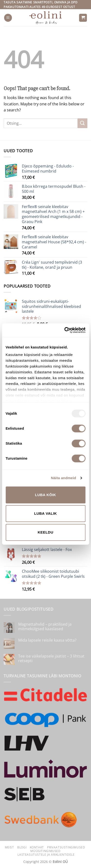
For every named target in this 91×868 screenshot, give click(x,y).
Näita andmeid (64, 478)
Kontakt (37, 847)
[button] (8, 18)
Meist (9, 847)
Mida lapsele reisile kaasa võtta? (47, 640)
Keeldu (45, 532)
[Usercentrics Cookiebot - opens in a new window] (65, 330)
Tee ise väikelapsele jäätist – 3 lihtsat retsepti (51, 658)
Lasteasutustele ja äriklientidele (46, 855)
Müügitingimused (45, 851)
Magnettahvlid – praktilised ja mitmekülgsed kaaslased (45, 627)
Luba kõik (45, 495)
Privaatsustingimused (66, 847)
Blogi (22, 847)
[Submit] (83, 123)
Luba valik (46, 513)
